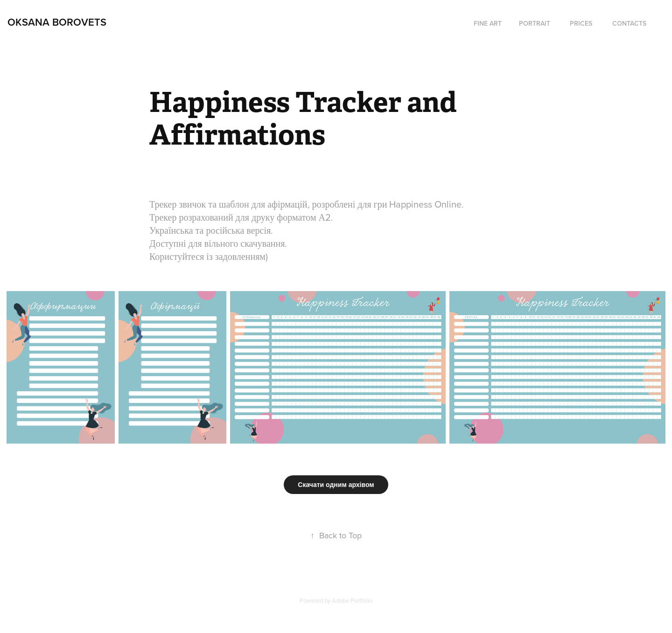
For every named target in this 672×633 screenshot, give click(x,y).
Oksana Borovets (57, 22)
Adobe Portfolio (352, 600)
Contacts (629, 23)
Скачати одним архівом (336, 485)
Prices (581, 23)
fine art (488, 23)
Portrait (535, 23)
